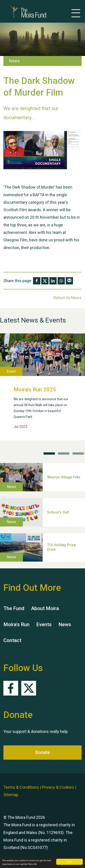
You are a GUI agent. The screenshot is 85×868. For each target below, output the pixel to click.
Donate (43, 752)
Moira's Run (16, 624)
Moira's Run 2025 (35, 390)
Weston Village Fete (64, 477)
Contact (12, 640)
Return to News (68, 298)
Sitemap (11, 795)
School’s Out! (58, 512)
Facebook (11, 688)
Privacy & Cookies (58, 787)
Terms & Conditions (21, 787)
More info (32, 864)
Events (44, 624)
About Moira (45, 608)
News (65, 624)
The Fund (14, 608)
